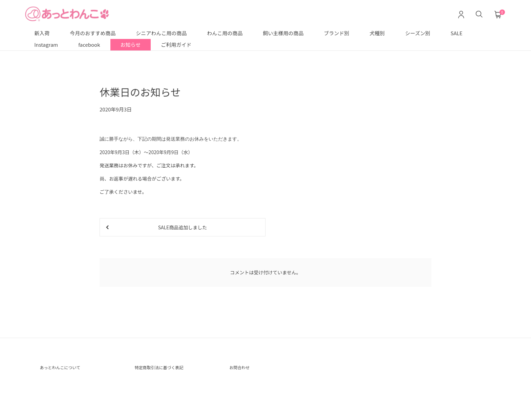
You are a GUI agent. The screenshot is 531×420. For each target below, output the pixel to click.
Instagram (46, 45)
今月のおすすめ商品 (93, 33)
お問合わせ (243, 370)
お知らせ (131, 45)
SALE (457, 33)
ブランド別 (336, 33)
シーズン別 (418, 33)
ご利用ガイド (176, 45)
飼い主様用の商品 (283, 33)
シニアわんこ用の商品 (161, 33)
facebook (89, 45)
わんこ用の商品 (225, 33)
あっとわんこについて (67, 370)
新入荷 (42, 33)
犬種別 (377, 33)
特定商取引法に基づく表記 (167, 370)
